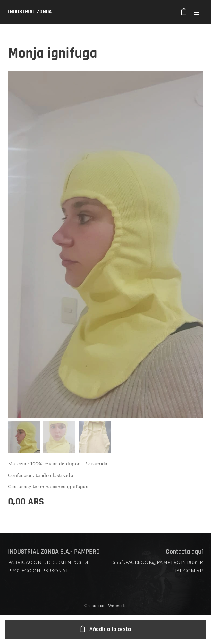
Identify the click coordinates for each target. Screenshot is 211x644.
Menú (197, 12)
